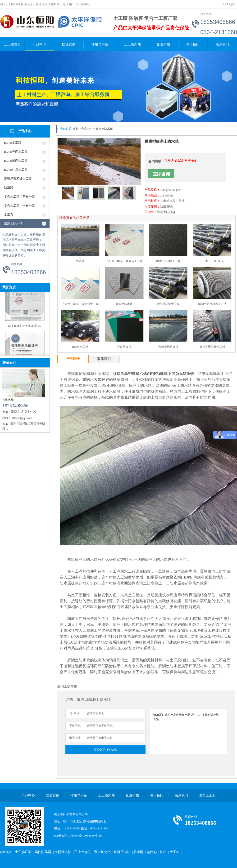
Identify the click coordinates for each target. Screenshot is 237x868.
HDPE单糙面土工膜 (168, 261)
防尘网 (138, 852)
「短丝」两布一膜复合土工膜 (80, 304)
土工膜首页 (13, 44)
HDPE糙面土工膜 (16, 161)
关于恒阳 (193, 44)
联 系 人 (75, 714)
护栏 (163, 852)
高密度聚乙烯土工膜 (18, 179)
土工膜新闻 (132, 44)
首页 (75, 129)
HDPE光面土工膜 (16, 152)
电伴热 (152, 852)
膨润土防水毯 (13, 224)
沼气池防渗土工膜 (168, 304)
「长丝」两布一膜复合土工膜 (124, 261)
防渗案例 (69, 44)
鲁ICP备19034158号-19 (86, 835)
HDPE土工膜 (13, 143)
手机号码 (75, 726)
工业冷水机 (82, 852)
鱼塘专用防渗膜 (168, 347)
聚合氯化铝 (102, 852)
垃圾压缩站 (122, 852)
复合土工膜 (207, 795)
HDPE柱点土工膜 (16, 170)
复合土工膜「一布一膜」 (21, 206)
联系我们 (222, 44)
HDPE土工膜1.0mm (212, 261)
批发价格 (164, 44)
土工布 (9, 215)
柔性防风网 (43, 852)
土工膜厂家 (23, 852)
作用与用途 (100, 44)
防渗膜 (9, 188)
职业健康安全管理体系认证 (25, 327)
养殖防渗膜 (124, 347)
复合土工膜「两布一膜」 (21, 197)
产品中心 (39, 44)
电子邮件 (75, 738)
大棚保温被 (63, 852)
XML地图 (229, 4)
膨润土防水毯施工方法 (212, 304)
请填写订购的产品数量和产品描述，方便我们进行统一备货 (188, 732)
